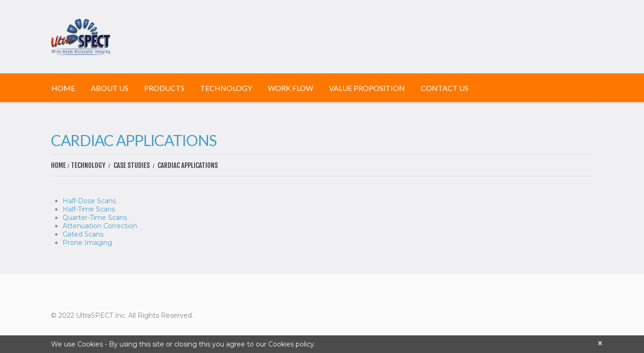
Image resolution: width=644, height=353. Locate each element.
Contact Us (445, 88)
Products (164, 88)
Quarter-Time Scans (95, 218)
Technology (226, 88)
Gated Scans (83, 234)
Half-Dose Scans (89, 201)
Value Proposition (367, 88)
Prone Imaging (87, 243)
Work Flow (290, 88)
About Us (110, 88)
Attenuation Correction (100, 226)
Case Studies (132, 165)
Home (63, 88)
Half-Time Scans (89, 209)
